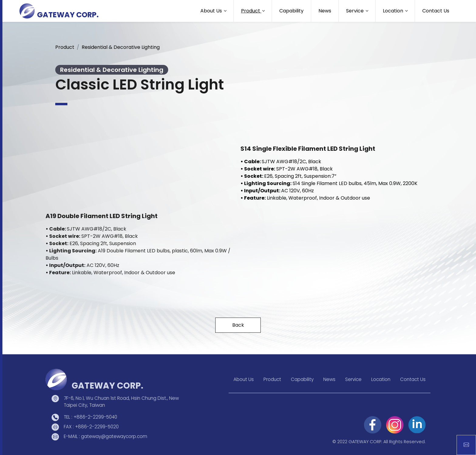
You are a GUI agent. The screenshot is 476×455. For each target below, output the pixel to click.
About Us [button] (212, 11)
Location (381, 379)
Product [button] (251, 11)
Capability (291, 11)
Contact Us (436, 11)
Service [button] (355, 11)
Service (353, 379)
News (325, 11)
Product (65, 47)
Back (238, 325)
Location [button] (394, 11)
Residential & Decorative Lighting (121, 47)
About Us (244, 379)
